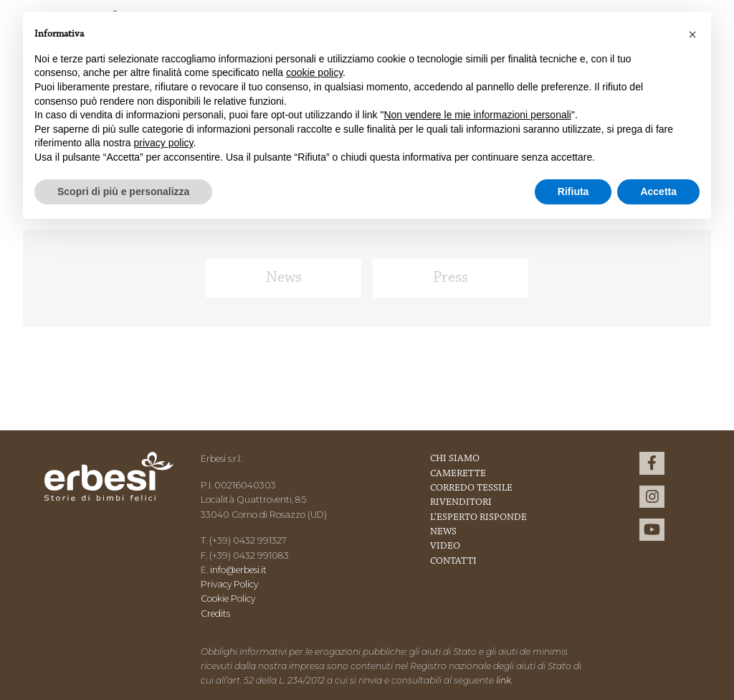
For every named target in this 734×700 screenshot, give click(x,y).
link (504, 680)
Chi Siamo (455, 459)
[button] (692, 34)
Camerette (458, 474)
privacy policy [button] (164, 143)
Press (451, 278)
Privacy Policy (229, 584)
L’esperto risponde (478, 518)
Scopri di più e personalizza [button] (123, 191)
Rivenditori (461, 503)
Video (445, 547)
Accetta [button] (658, 191)
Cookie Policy (228, 599)
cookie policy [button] (314, 72)
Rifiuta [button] (573, 191)
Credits (215, 614)
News (284, 278)
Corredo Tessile (471, 488)
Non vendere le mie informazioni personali (477, 115)
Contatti (453, 562)
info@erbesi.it (238, 570)
